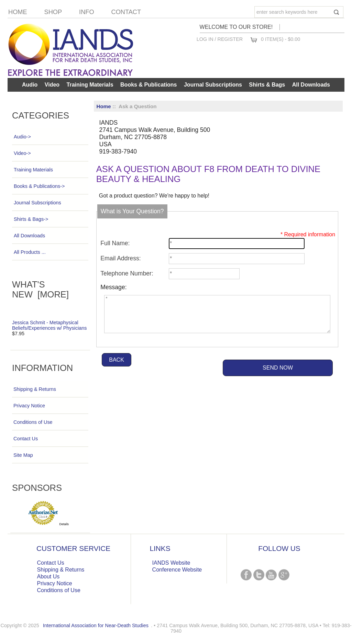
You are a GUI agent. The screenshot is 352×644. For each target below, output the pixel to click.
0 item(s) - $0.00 (280, 39)
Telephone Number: (127, 273)
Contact (126, 12)
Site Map (23, 455)
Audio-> (22, 137)
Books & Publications (148, 85)
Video (52, 85)
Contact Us (26, 439)
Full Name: (115, 243)
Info (86, 12)
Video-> (22, 153)
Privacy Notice (29, 406)
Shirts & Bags (267, 85)
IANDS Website (171, 563)
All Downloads (311, 85)
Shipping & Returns (35, 389)
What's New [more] (40, 289)
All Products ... (30, 252)
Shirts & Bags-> (31, 219)
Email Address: (120, 258)
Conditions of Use (33, 422)
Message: (113, 287)
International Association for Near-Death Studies (96, 625)
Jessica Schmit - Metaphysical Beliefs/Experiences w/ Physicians (49, 325)
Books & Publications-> (39, 186)
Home (18, 12)
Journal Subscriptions (213, 85)
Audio (30, 85)
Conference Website (177, 570)
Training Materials (90, 85)
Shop (53, 12)
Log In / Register (220, 39)
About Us (48, 577)
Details (64, 524)
